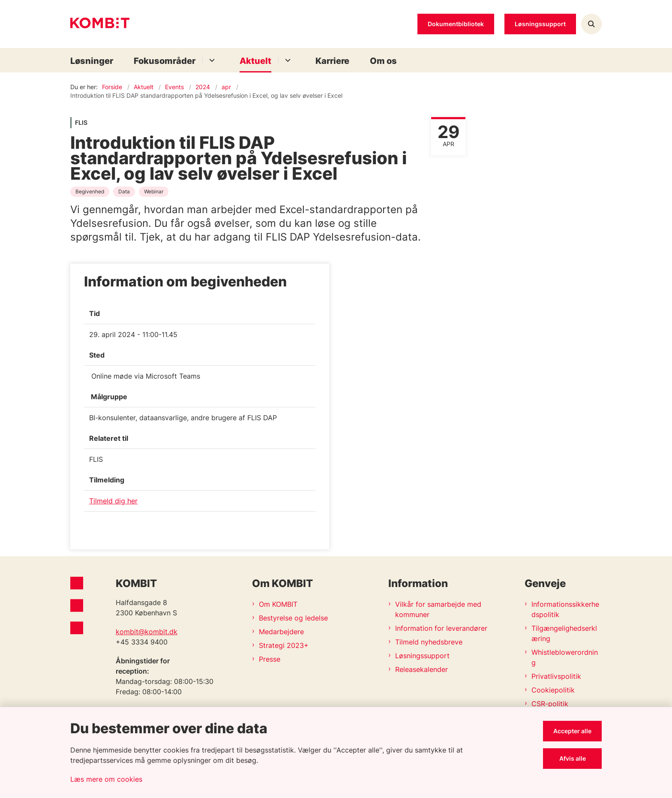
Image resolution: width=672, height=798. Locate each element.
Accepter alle (572, 731)
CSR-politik (550, 704)
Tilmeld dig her (113, 501)
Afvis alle (573, 758)
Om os (383, 61)
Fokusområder (165, 61)
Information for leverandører (441, 628)
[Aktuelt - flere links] (286, 60)
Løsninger (92, 61)
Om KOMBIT (278, 604)
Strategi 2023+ (284, 645)
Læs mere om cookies (106, 779)
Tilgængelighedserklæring (564, 633)
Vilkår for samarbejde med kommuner (438, 609)
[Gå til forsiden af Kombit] (100, 24)
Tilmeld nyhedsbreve (429, 642)
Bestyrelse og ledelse (293, 618)
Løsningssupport (422, 656)
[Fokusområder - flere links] (211, 60)
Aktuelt (255, 61)
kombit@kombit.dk (147, 632)
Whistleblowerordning (565, 657)
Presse (270, 659)
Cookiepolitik (553, 690)
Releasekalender (421, 669)
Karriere (332, 61)
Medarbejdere (281, 632)
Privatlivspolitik (556, 676)
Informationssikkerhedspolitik (565, 609)
